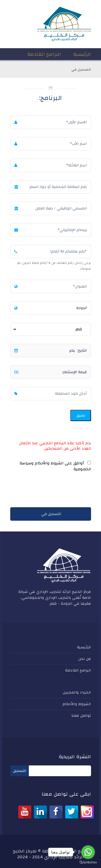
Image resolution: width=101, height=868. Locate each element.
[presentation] (50, 491)
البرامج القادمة (78, 670)
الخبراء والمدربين (77, 692)
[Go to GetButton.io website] (88, 862)
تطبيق (81, 415)
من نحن (85, 659)
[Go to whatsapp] (88, 852)
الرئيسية (84, 647)
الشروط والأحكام (77, 704)
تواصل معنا (81, 716)
